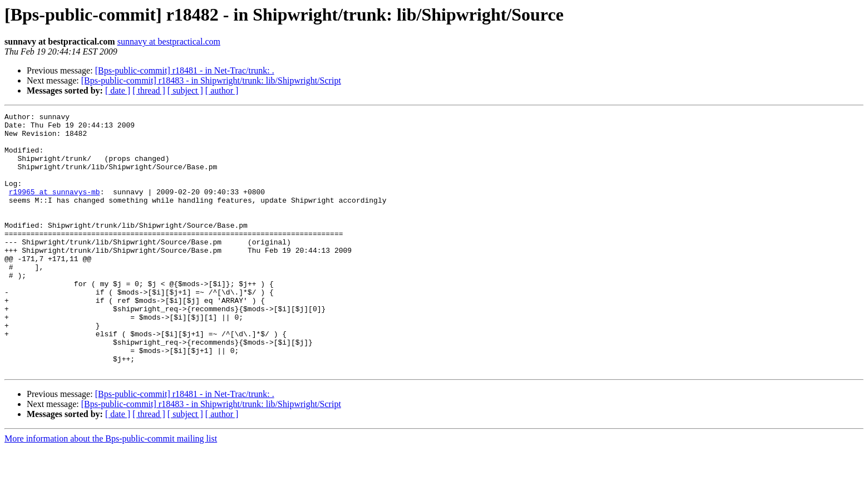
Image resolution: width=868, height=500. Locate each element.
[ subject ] (185, 90)
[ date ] (118, 90)
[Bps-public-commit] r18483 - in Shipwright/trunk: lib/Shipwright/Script (211, 80)
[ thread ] (149, 90)
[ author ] (222, 90)
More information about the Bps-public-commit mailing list (111, 490)
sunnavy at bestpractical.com (169, 41)
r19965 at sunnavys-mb (55, 208)
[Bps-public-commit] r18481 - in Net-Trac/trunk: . (185, 70)
